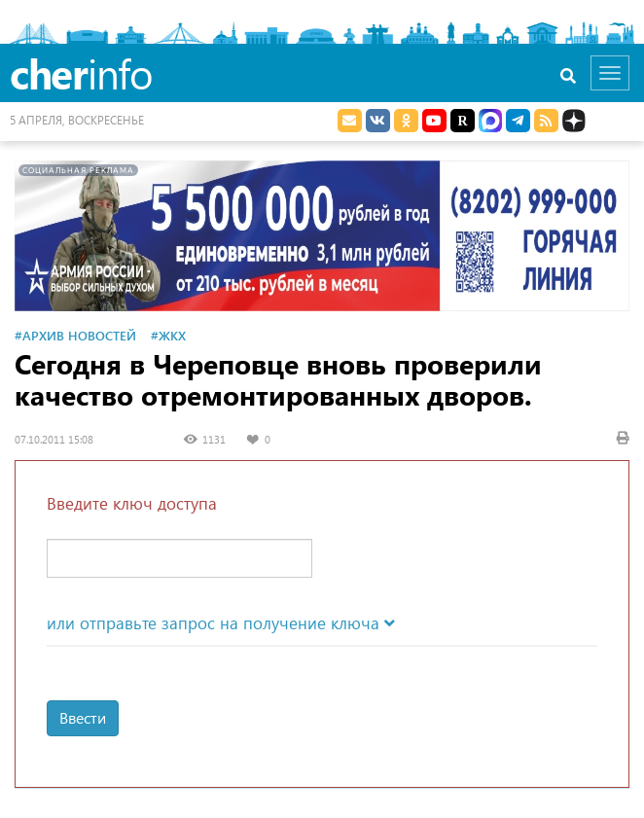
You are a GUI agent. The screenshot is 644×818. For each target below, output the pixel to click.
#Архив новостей (75, 335)
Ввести (83, 717)
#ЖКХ (168, 335)
